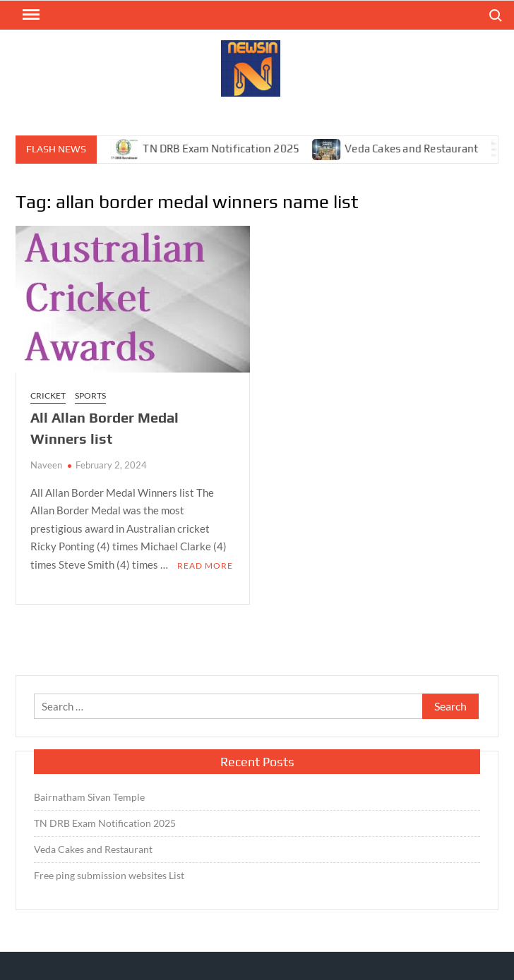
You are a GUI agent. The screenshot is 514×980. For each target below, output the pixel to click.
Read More (205, 565)
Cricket (48, 395)
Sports (90, 395)
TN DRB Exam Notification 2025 (227, 149)
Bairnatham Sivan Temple (89, 797)
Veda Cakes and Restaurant (418, 149)
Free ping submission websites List (109, 875)
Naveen (46, 465)
